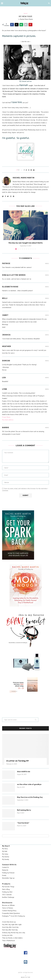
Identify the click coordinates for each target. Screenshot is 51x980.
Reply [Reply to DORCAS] (47, 361)
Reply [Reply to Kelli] (47, 298)
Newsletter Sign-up (8, 878)
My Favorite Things (8, 887)
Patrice (6, 263)
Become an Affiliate (8, 905)
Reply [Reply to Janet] (47, 315)
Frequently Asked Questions (11, 913)
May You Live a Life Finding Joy (30, 797)
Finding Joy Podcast (8, 873)
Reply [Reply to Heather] (47, 346)
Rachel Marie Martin (26, 19)
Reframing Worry (24, 810)
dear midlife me (24, 772)
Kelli (5, 298)
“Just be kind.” (23, 823)
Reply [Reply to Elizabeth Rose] (47, 287)
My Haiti (5, 851)
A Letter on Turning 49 (18, 761)
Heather (7, 346)
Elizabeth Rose (10, 287)
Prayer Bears (6, 417)
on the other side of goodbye (29, 784)
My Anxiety (6, 859)
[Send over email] (21, 25)
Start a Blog (6, 889)
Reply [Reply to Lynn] (47, 389)
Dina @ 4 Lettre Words (14, 275)
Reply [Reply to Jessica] (47, 335)
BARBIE (6, 428)
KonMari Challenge (8, 897)
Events (4, 875)
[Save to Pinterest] (30, 25)
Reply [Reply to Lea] (47, 378)
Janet (5, 315)
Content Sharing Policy (9, 911)
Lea (4, 378)
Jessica (6, 335)
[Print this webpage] (26, 25)
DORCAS (6, 361)
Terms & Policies (8, 908)
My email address (8, 420)
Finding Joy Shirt (7, 892)
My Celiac (5, 854)
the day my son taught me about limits (25, 243)
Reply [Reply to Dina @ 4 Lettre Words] (47, 275)
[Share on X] (17, 25)
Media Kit (5, 870)
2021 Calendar (7, 895)
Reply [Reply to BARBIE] (47, 428)
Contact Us (5, 867)
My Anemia (6, 857)
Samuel (25, 13)
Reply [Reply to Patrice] (47, 264)
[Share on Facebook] (12, 25)
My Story (5, 849)
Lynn (5, 389)
